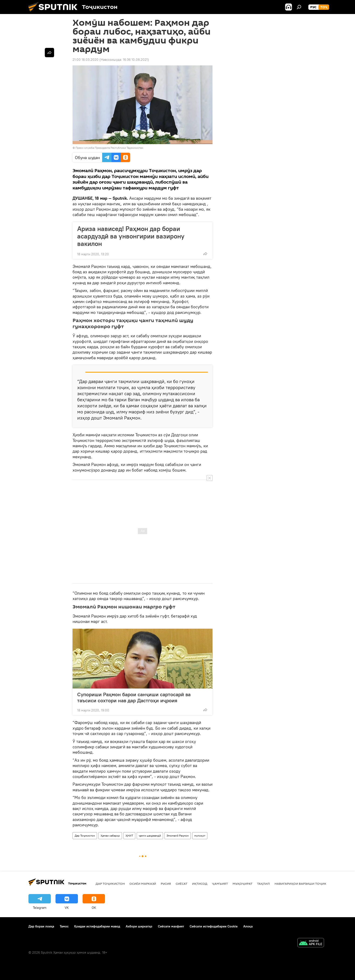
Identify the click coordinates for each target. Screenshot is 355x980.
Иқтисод (200, 884)
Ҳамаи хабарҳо (110, 836)
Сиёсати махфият (171, 926)
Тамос (64, 926)
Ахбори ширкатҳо (139, 926)
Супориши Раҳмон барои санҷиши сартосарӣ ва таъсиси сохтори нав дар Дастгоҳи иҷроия (134, 697)
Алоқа (248, 926)
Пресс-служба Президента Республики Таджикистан (109, 148)
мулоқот (200, 836)
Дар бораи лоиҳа (41, 926)
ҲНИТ (129, 836)
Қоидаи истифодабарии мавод (97, 926)
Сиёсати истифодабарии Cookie (214, 926)
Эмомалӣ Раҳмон (178, 836)
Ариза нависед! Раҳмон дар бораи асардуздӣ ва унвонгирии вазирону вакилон (131, 236)
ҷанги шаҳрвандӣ (150, 836)
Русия (166, 884)
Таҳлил (263, 884)
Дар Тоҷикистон (85, 836)
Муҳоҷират (242, 884)
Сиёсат (181, 884)
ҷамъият (220, 884)
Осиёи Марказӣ (143, 884)
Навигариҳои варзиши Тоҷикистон (306, 884)
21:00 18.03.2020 (85, 60)
